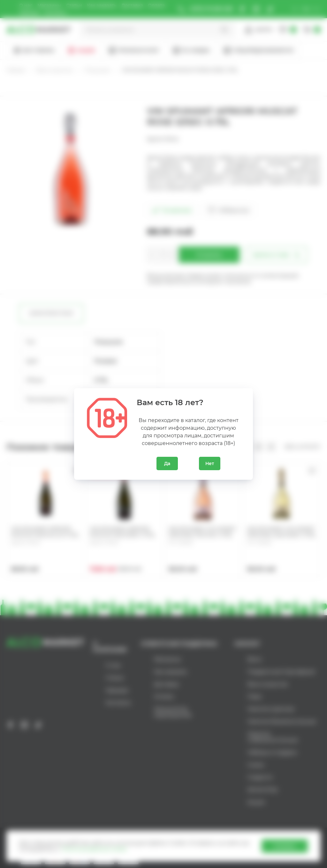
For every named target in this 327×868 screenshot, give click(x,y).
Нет (210, 463)
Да (167, 463)
